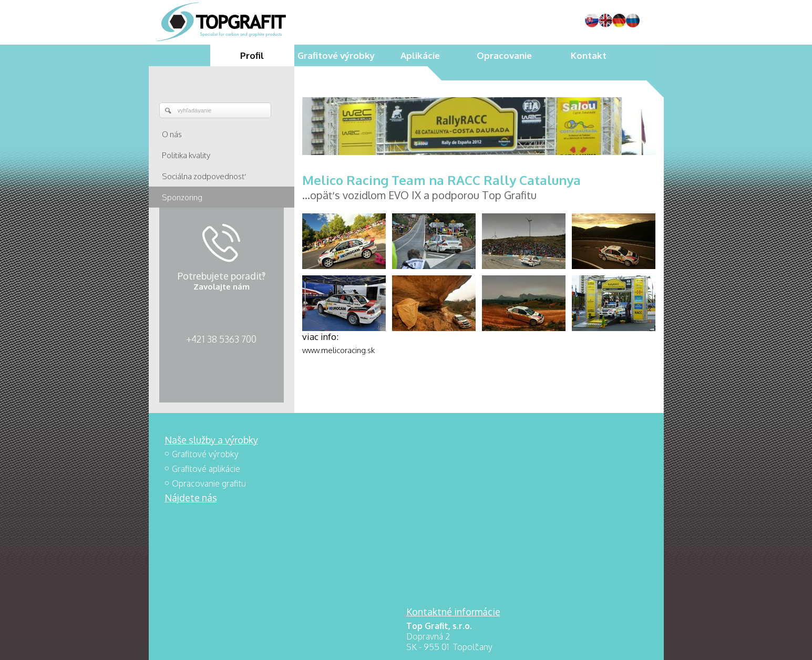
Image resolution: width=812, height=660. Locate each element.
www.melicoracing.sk (338, 350)
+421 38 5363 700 (221, 339)
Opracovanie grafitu (209, 483)
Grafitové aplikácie (206, 469)
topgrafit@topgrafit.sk (462, 514)
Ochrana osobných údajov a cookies (480, 645)
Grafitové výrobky (205, 454)
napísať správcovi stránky (384, 645)
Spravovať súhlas (564, 645)
